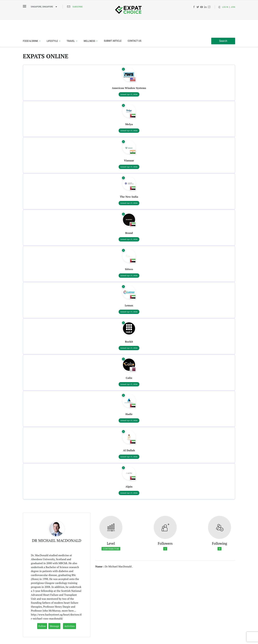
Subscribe (77, 7)
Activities (70, 611)
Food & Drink (30, 26)
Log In (225, 7)
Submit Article (113, 25)
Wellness (89, 26)
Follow (42, 611)
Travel (71, 26)
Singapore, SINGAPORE (44, 7)
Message (54, 611)
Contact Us (134, 25)
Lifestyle (52, 26)
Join (233, 7)
